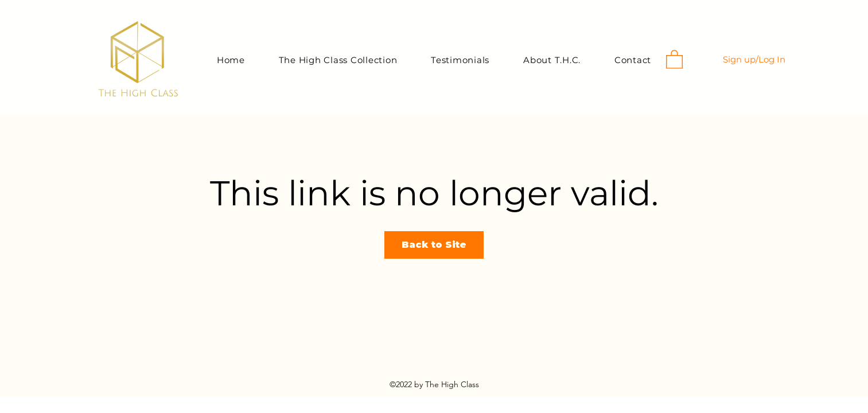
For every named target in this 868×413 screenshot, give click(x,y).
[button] (674, 59)
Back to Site (434, 245)
